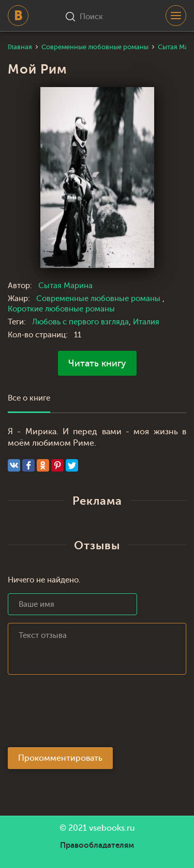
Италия (146, 322)
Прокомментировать (60, 758)
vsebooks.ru (112, 828)
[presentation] (86, 714)
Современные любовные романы (99, 299)
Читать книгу (97, 363)
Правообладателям (97, 845)
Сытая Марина (65, 286)
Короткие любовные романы (61, 309)
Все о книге (29, 398)
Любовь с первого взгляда (80, 322)
